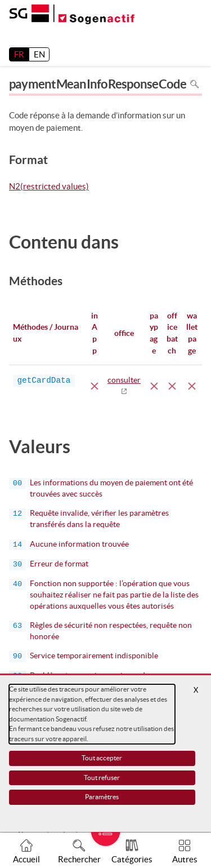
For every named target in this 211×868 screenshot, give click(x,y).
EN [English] (39, 54)
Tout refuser (102, 778)
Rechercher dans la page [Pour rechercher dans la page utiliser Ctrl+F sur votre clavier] (194, 84)
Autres (185, 859)
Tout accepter (102, 758)
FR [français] (19, 54)
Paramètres (102, 797)
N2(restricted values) (49, 187)
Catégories (132, 859)
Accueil (26, 859)
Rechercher (79, 859)
